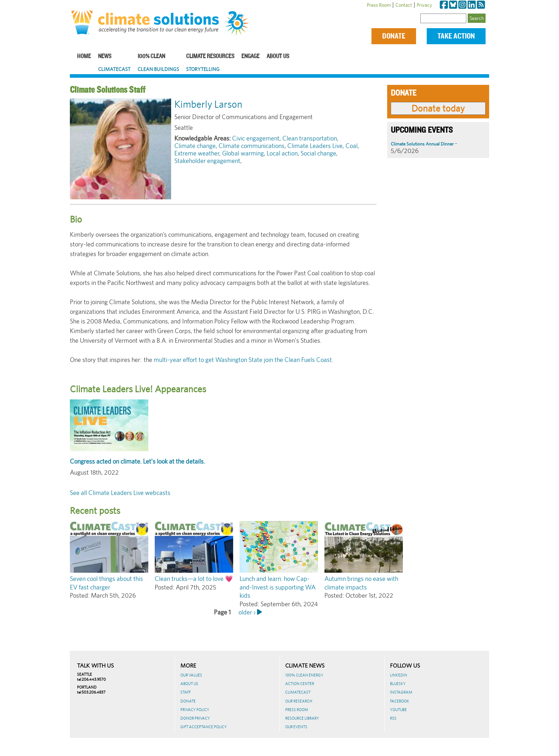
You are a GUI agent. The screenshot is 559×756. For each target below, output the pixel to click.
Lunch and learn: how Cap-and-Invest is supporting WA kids (278, 587)
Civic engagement (256, 138)
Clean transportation (310, 138)
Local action (282, 153)
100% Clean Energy (304, 675)
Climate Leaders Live (315, 146)
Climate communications (252, 146)
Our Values (191, 675)
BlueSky (398, 684)
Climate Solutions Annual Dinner (422, 144)
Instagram (401, 692)
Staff (186, 692)
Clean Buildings (158, 69)
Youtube (398, 710)
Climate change (195, 146)
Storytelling (203, 69)
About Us (278, 57)
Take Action (456, 36)
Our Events (296, 727)
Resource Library (302, 718)
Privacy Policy (195, 710)
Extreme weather (197, 153)
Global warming (243, 153)
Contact (404, 5)
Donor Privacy (195, 718)
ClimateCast (114, 69)
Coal (352, 146)
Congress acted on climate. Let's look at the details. (137, 461)
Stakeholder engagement (207, 161)
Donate (394, 36)
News (105, 57)
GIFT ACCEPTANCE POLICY (204, 727)
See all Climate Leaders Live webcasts (120, 493)
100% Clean (151, 57)
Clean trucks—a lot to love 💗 (194, 579)
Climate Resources (210, 57)
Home (84, 57)
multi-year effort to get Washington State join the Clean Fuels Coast (242, 360)
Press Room (379, 5)
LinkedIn (399, 675)
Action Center (300, 684)
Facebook (400, 701)
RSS (393, 718)
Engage (250, 57)
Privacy (424, 5)
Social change (318, 153)
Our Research (299, 701)
